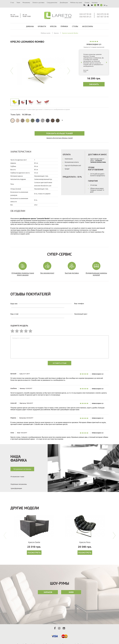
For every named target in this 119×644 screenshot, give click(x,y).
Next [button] (69, 71)
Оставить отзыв (60, 354)
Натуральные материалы (22, 460)
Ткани (18, 3)
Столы (75, 26)
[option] (40, 71)
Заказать (94, 84)
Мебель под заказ (76, 3)
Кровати (42, 26)
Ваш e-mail (14, 308)
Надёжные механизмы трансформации (19, 476)
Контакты (95, 3)
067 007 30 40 (103, 17)
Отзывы (87, 3)
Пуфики (64, 26)
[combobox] (105, 5)
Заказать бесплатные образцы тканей (59, 138)
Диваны (30, 26)
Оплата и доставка (38, 3)
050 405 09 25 (85, 17)
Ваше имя (14, 303)
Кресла (53, 26)
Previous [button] (12, 71)
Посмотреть (34, 545)
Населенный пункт (57, 308)
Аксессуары (87, 26)
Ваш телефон (56, 303)
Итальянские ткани (17, 468)
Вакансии (70, 640)
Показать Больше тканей (59, 133)
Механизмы (26, 3)
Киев (71, 585)
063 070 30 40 (103, 14)
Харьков (48, 585)
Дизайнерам (64, 3)
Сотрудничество (52, 3)
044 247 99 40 (85, 14)
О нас (12, 3)
